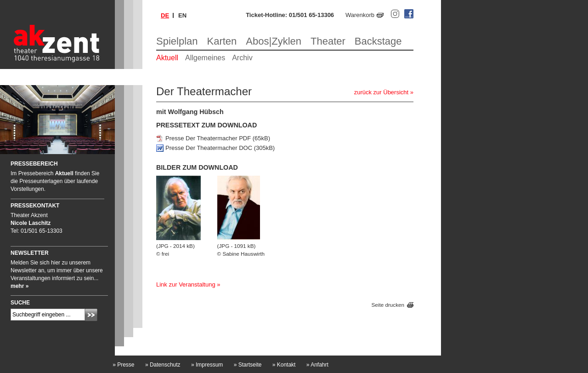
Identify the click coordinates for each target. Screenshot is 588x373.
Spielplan (177, 41)
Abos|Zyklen (274, 41)
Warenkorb (360, 15)
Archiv (242, 58)
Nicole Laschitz (31, 223)
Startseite (248, 365)
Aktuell (167, 58)
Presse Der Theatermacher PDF (208, 138)
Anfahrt (317, 365)
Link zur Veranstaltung (186, 284)
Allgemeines (205, 58)
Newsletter (30, 253)
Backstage (378, 41)
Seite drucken (388, 305)
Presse (123, 365)
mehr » (20, 286)
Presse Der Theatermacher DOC (209, 148)
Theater (328, 41)
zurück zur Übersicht (381, 92)
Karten (222, 41)
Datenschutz (163, 365)
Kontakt (284, 365)
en (182, 15)
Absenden (91, 315)
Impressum (207, 365)
